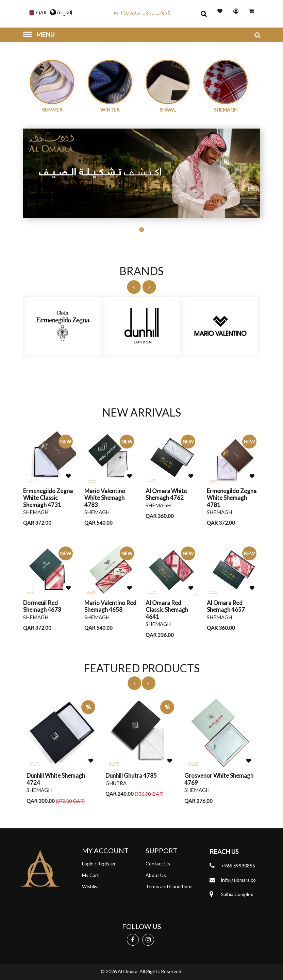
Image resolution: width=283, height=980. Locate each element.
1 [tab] (142, 230)
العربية (61, 12)
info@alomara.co (238, 880)
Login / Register (99, 864)
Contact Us (158, 864)
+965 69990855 (238, 866)
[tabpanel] (141, 174)
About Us (156, 875)
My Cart (90, 875)
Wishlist (91, 886)
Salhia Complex (237, 894)
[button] (35, 12)
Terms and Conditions (169, 886)
